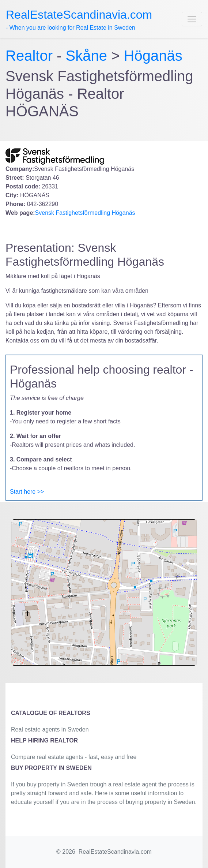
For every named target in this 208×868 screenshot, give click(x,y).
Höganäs (153, 56)
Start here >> (27, 492)
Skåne (86, 56)
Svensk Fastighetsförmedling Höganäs (85, 213)
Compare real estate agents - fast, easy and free (74, 757)
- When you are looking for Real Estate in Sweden (79, 19)
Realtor (31, 56)
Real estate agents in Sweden (50, 729)
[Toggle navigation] (192, 19)
